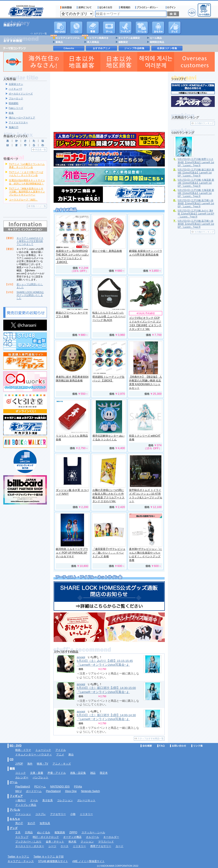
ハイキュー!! (15, 89)
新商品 (59, 42)
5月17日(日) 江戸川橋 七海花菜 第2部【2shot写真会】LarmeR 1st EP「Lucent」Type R (196, 183)
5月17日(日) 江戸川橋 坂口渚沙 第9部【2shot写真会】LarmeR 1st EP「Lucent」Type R (196, 173)
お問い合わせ (178, 746)
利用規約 (125, 7)
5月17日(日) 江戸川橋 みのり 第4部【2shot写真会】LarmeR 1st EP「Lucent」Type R (196, 214)
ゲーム (14, 782)
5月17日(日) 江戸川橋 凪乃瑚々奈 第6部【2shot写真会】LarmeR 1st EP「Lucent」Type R (196, 203)
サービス (106, 7)
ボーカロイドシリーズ (21, 94)
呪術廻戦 (14, 103)
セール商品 (156, 38)
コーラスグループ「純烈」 (23, 200)
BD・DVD (16, 746)
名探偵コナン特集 (167, 48)
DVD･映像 (60, 28)
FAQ (161, 746)
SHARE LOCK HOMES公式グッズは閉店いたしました (30, 295)
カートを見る (204, 10)
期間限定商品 (157, 42)
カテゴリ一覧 (40, 33)
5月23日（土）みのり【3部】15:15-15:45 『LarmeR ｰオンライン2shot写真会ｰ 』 (105, 663)
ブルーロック (16, 98)
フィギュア (126, 28)
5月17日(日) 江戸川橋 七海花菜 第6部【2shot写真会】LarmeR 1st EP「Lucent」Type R (196, 193)
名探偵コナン (16, 84)
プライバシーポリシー (148, 7)
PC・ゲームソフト (109, 28)
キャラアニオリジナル (68, 38)
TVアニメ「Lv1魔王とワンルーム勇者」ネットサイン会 (27, 166)
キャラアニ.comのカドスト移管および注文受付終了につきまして (30, 241)
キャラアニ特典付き (98, 38)
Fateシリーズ (16, 108)
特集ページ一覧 (38, 206)
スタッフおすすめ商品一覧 (151, 738)
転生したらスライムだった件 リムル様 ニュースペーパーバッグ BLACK (109, 316)
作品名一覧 (41, 150)
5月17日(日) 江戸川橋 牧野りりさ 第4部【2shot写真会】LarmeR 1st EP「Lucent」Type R (196, 162)
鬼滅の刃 (14, 127)
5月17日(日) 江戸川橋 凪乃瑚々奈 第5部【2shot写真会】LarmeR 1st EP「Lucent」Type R (196, 224)
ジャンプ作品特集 (134, 48)
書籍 (93, 28)
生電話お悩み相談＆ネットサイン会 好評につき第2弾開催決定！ (27, 182)
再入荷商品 (93, 42)
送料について (85, 7)
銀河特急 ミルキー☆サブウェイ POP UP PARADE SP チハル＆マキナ (72, 553)
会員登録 (66, 7)
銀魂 (11, 113)
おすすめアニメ (102, 48)
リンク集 (197, 746)
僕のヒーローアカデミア (22, 118)
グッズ (175, 28)
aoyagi (81, 657)
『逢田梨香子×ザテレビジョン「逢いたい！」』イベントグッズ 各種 (109, 553)
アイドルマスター (18, 122)
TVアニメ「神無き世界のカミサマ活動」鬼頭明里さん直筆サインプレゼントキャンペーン (27, 192)
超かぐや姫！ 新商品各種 (107, 251)
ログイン (171, 7)
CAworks (69, 48)
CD (77, 28)
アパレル (142, 28)
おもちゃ (158, 28)
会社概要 (146, 746)
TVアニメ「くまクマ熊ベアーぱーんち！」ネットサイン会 (26, 174)
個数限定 (123, 42)
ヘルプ (192, 13)
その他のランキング (204, 123)
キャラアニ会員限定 (129, 38)
